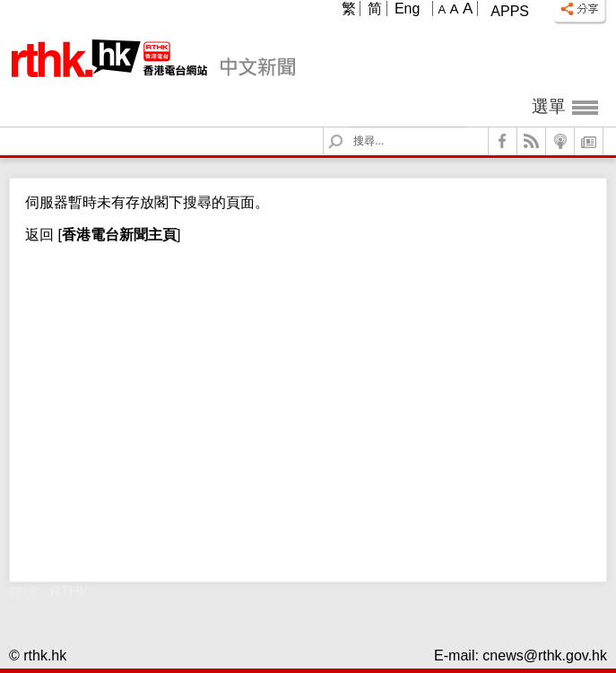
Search (347, 128)
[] (117, 235)
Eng (407, 9)
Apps (510, 11)
